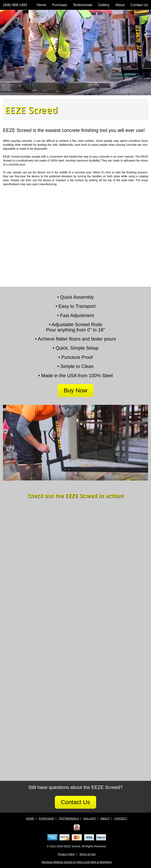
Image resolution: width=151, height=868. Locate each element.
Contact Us (139, 5)
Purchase (60, 5)
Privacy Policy (66, 854)
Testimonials (83, 5)
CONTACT (121, 819)
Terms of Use (87, 854)
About (120, 5)
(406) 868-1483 (15, 5)
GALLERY (90, 819)
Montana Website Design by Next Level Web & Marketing (77, 862)
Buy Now (75, 390)
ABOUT (105, 819)
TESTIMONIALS (69, 819)
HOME (30, 819)
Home (41, 5)
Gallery (104, 5)
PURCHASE (46, 819)
